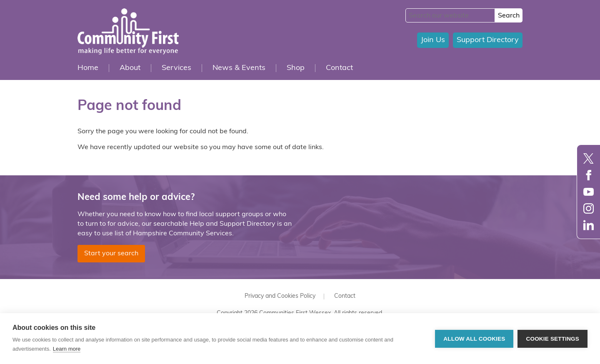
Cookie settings (552, 339)
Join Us (433, 40)
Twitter (589, 158)
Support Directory (488, 40)
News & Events (239, 68)
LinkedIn (589, 225)
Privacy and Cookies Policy (280, 296)
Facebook (589, 175)
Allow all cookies (474, 339)
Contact (339, 68)
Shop (296, 68)
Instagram (589, 208)
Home (88, 68)
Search (509, 16)
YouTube (589, 192)
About (130, 68)
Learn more (67, 349)
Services (176, 68)
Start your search (111, 254)
